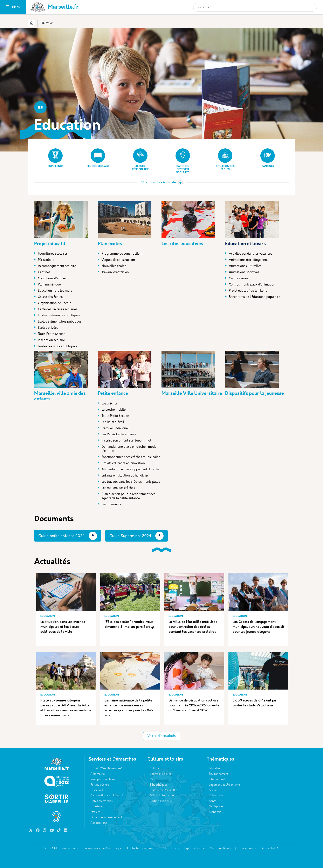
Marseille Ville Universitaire (192, 394)
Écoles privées (48, 328)
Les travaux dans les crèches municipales (131, 482)
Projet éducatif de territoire (248, 291)
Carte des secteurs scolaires (183, 161)
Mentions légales (221, 848)
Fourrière (96, 807)
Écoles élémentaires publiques (60, 322)
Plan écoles (110, 244)
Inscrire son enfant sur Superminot (126, 441)
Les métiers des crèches (118, 488)
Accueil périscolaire (140, 160)
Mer (152, 779)
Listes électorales (102, 801)
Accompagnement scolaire (57, 266)
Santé (213, 801)
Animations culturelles (245, 266)
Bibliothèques (159, 785)
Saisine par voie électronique (103, 848)
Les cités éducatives (182, 244)
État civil (96, 812)
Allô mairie (98, 774)
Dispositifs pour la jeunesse (255, 394)
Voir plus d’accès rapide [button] (159, 183)
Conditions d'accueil (52, 279)
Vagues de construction (118, 260)
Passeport (97, 790)
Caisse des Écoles (50, 297)
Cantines (268, 158)
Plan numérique (49, 285)
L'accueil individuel (115, 428)
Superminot (56, 158)
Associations (99, 823)
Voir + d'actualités (162, 736)
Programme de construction (122, 254)
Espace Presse (247, 848)
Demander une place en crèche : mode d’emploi (129, 449)
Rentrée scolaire (98, 158)
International (217, 779)
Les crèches (110, 404)
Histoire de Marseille (163, 790)
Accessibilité (270, 848)
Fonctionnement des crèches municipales (131, 457)
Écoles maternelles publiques (59, 316)
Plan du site (171, 848)
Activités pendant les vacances (250, 254)
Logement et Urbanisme (224, 785)
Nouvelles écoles (114, 266)
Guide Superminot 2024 (130, 536)
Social (213, 790)
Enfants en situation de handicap (125, 476)
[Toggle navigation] (7, 7)
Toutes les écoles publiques (57, 347)
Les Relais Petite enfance (119, 435)
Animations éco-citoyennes (249, 260)
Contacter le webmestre (143, 848)
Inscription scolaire (51, 340)
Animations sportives (244, 272)
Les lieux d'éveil (113, 422)
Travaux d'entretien (115, 272)
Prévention (216, 796)
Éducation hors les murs (55, 291)
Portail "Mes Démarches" (106, 768)
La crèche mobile (114, 410)
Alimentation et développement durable (130, 470)
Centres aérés (239, 279)
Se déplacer (216, 807)
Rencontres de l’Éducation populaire (255, 297)
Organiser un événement (106, 817)
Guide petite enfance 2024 (61, 536)
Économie (215, 812)
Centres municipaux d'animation (252, 285)
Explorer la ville (195, 848)
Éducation (215, 768)
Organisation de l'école (55, 303)
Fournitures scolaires (53, 254)
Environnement (219, 774)
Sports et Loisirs (160, 774)
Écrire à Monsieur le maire (61, 848)
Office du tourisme (162, 796)
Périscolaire (46, 260)
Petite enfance (113, 394)
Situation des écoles (225, 160)
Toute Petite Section (52, 334)
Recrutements (111, 505)
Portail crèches (100, 785)
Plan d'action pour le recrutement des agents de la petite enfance (128, 496)
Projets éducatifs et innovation (123, 463)
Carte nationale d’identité (107, 796)
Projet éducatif (50, 244)
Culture (154, 768)
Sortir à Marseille (161, 801)
